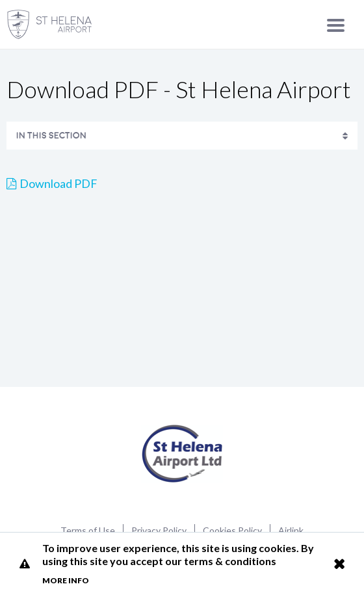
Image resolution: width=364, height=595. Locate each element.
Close (339, 564)
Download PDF (58, 183)
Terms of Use (88, 530)
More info (66, 580)
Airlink (291, 530)
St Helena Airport (182, 454)
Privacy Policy (159, 530)
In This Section (51, 136)
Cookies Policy (232, 530)
